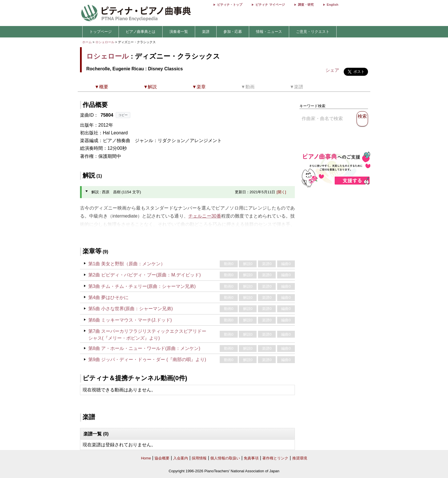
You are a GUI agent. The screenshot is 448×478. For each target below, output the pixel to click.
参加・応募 (233, 32)
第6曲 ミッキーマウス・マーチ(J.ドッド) (130, 320)
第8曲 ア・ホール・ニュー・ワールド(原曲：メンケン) (144, 348)
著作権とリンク (275, 458)
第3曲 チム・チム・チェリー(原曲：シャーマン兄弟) (142, 286)
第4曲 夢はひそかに (108, 297)
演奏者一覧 (179, 32)
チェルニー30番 (205, 216)
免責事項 (251, 458)
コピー (123, 115)
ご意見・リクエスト (313, 32)
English (333, 5)
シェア (332, 70)
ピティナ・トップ (230, 5)
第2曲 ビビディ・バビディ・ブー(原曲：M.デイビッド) (145, 275)
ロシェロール (105, 42)
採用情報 (199, 458)
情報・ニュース (269, 32)
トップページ (101, 32)
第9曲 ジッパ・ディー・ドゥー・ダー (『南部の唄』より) (147, 360)
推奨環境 (300, 458)
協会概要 (162, 458)
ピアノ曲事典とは (141, 32)
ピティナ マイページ (270, 5)
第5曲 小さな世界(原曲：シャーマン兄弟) (131, 309)
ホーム (87, 42)
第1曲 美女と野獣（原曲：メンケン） (127, 264)
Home (146, 458)
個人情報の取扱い (225, 458)
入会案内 (181, 458)
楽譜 (206, 32)
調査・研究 (306, 5)
